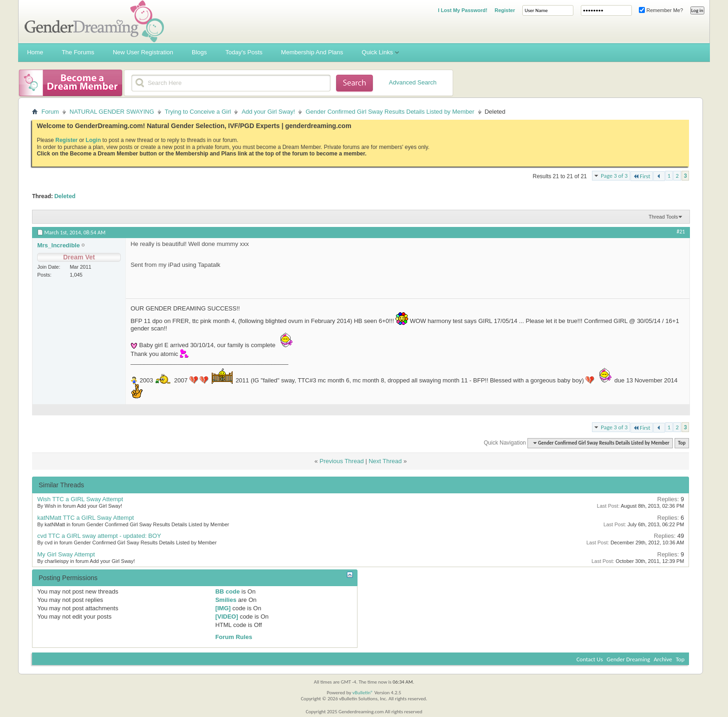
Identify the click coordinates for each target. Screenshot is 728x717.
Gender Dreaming (629, 659)
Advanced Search (413, 82)
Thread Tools (663, 217)
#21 (681, 232)
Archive (663, 659)
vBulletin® (363, 693)
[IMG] (223, 608)
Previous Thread (341, 461)
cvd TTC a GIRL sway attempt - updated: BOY (99, 536)
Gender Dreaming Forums (94, 21)
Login (94, 140)
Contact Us (589, 659)
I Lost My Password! (462, 10)
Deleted (65, 196)
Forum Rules (234, 637)
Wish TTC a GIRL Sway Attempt (80, 499)
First (642, 176)
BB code (228, 591)
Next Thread (385, 461)
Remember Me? (661, 10)
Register (505, 10)
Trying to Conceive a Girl (198, 112)
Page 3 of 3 (614, 176)
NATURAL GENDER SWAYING (112, 112)
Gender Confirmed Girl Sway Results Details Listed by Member (390, 112)
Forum (50, 112)
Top (682, 443)
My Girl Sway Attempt (66, 554)
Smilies (226, 600)
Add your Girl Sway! (268, 112)
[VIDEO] (227, 617)
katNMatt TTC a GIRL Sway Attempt (85, 518)
